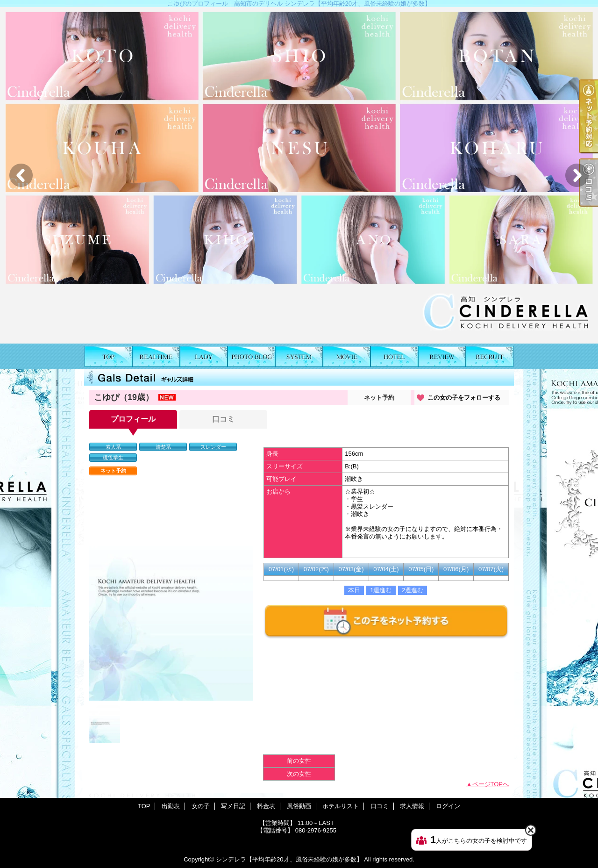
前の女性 (299, 761)
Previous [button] (21, 175)
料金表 (299, 356)
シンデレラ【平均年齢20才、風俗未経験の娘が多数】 (289, 859)
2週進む (413, 590)
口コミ (442, 356)
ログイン (448, 806)
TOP (108, 356)
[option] (299, 175)
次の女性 (299, 774)
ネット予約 (379, 398)
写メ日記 (251, 356)
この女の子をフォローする (464, 398)
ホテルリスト (394, 356)
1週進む (381, 590)
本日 (354, 590)
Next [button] (577, 175)
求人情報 (490, 356)
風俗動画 (347, 356)
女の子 (204, 356)
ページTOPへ (491, 784)
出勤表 (156, 356)
